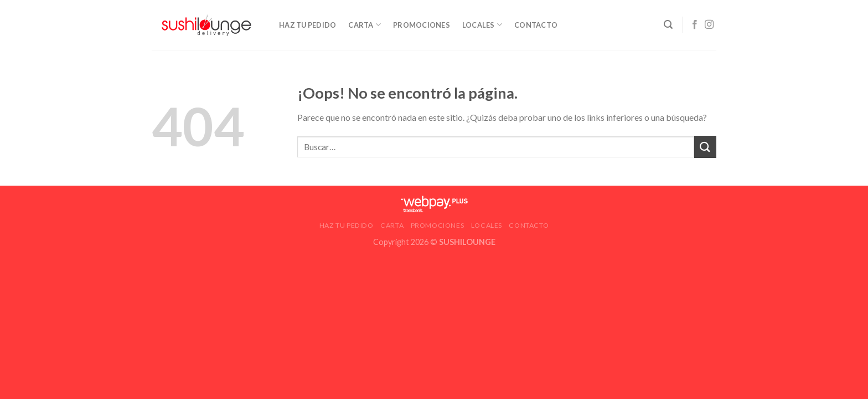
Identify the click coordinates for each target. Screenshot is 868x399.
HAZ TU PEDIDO (308, 25)
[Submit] (705, 147)
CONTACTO (536, 25)
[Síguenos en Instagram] (709, 25)
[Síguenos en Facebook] (695, 25)
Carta (365, 25)
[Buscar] (668, 25)
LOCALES (482, 25)
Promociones (422, 25)
